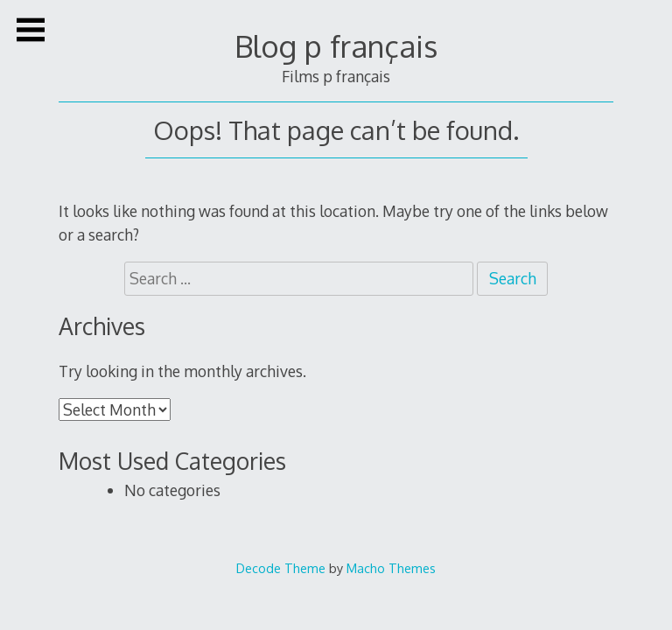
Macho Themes (391, 568)
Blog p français (336, 46)
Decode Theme (281, 568)
